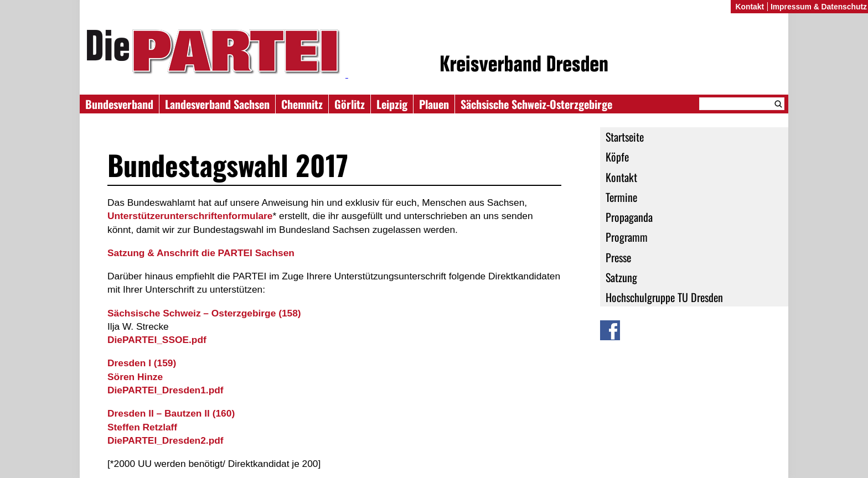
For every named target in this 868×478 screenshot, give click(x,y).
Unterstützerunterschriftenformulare (190, 216)
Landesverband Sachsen (217, 104)
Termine (621, 197)
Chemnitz (302, 104)
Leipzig (392, 104)
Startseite (625, 137)
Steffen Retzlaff (142, 427)
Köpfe (617, 157)
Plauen (434, 104)
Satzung (621, 277)
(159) (142, 363)
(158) (204, 313)
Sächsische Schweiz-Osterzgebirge (536, 104)
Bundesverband (119, 104)
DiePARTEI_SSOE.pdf (157, 340)
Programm (627, 237)
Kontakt (621, 177)
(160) (171, 413)
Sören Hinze (135, 377)
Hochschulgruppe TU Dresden (664, 297)
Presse (618, 257)
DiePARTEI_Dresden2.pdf (166, 440)
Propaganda (629, 217)
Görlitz (350, 104)
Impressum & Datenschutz (819, 7)
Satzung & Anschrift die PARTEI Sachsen (201, 253)
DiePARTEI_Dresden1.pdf (166, 390)
